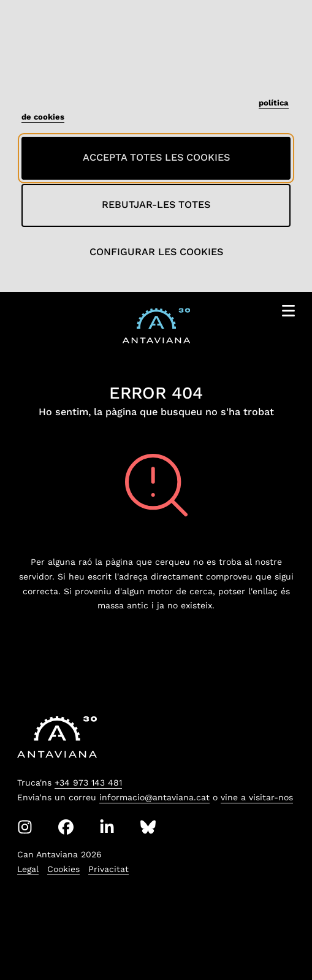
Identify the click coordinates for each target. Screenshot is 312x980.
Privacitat (108, 869)
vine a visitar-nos (257, 797)
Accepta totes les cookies (156, 157)
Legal (28, 869)
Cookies (63, 869)
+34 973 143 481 (88, 783)
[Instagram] (25, 827)
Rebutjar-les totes (156, 205)
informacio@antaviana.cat (154, 797)
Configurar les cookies (156, 252)
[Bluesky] (148, 827)
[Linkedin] (107, 827)
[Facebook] (66, 827)
